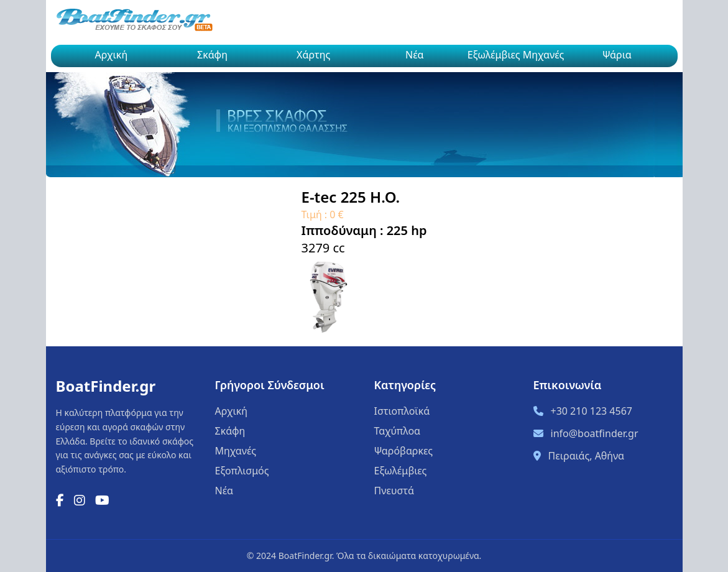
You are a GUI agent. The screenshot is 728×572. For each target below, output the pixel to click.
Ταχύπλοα (398, 431)
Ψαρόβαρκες (404, 451)
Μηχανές (236, 451)
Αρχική (112, 55)
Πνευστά (394, 491)
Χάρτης (313, 55)
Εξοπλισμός (242, 471)
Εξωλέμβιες (401, 471)
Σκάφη (212, 55)
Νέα (415, 55)
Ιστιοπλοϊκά (402, 411)
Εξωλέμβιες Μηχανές (516, 55)
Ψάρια (617, 55)
